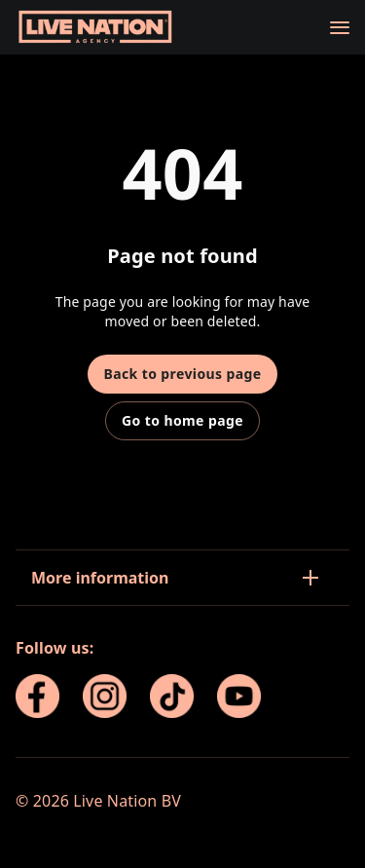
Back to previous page (182, 374)
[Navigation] (340, 27)
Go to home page (182, 420)
